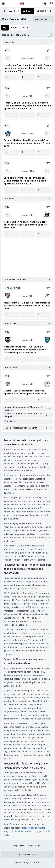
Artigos (38, 846)
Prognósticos (19, 846)
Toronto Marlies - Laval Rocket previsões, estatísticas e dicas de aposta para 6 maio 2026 (27, 143)
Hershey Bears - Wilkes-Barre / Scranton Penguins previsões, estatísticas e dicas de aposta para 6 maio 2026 (27, 106)
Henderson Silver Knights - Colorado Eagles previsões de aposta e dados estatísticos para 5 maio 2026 (27, 68)
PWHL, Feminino (13, 288)
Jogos (30, 846)
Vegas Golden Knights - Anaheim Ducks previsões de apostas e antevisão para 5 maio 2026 (26, 225)
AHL (7, 50)
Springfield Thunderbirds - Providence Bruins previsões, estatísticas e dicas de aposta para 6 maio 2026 (26, 181)
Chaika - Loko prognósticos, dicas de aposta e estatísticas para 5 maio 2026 (25, 392)
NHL (7, 207)
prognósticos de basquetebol (17, 831)
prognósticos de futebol (33, 828)
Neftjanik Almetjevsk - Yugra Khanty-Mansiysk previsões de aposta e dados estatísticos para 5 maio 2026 (25, 350)
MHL (7, 376)
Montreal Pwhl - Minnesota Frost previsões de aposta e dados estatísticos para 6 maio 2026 (27, 306)
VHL (7, 332)
